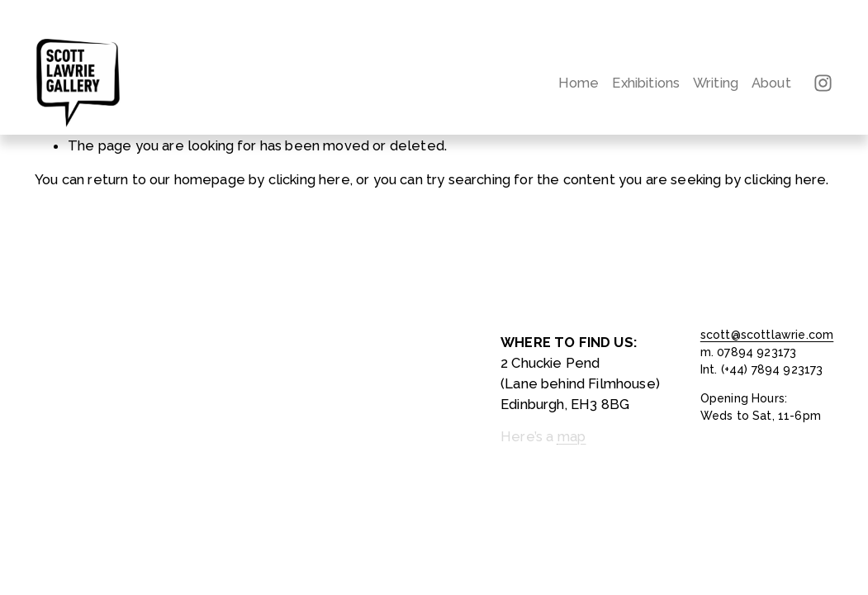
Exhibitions (646, 83)
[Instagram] (823, 83)
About (771, 83)
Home (579, 83)
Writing (716, 83)
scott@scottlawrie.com (767, 335)
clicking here (309, 179)
